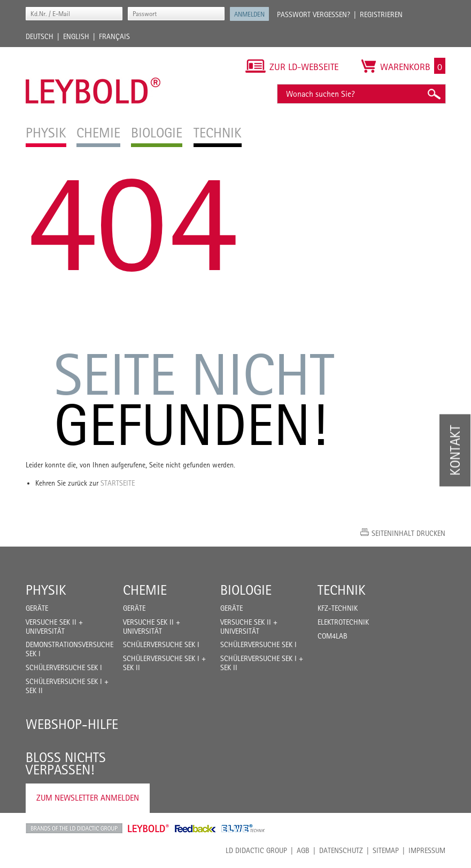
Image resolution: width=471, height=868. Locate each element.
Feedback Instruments (195, 828)
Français (114, 36)
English (76, 36)
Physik (46, 590)
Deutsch (40, 36)
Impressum (427, 850)
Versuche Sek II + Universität (54, 627)
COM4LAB (333, 636)
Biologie (246, 590)
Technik (342, 590)
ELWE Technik (243, 828)
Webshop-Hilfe (72, 724)
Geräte (37, 608)
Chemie (145, 590)
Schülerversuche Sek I (64, 667)
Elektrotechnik (343, 622)
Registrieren (381, 14)
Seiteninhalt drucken (408, 533)
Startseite (118, 483)
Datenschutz (341, 850)
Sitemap (386, 850)
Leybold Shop (149, 828)
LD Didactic (74, 828)
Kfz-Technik (338, 608)
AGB (303, 850)
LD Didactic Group (256, 850)
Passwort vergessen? (314, 14)
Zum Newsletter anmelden (88, 798)
